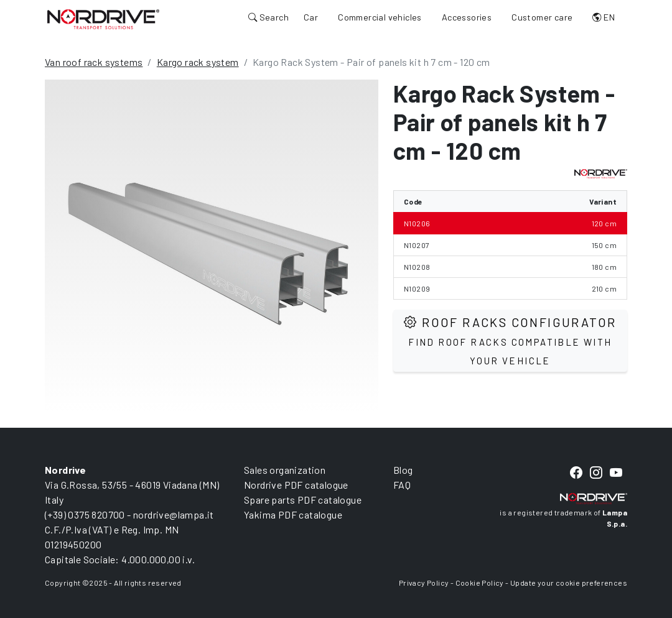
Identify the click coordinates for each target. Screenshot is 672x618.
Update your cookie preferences (569, 583)
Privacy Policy (424, 583)
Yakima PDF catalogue (293, 514)
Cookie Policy (480, 583)
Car (311, 17)
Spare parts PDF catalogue (303, 500)
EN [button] (604, 17)
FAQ (402, 485)
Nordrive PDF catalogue (296, 485)
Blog (403, 470)
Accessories (467, 17)
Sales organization (285, 470)
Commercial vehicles (380, 17)
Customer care (542, 17)
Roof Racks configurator (510, 340)
